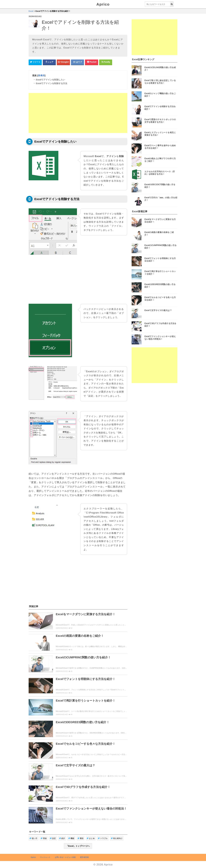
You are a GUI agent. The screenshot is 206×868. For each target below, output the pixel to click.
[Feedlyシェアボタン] (106, 62)
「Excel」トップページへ (78, 846)
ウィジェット (45, 857)
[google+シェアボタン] (63, 62)
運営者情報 (84, 857)
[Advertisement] (78, 113)
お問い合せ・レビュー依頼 (65, 857)
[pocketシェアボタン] (92, 62)
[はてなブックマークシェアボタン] (78, 62)
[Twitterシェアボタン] (35, 62)
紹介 (62, 838)
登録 (44, 838)
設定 (53, 838)
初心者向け (117, 838)
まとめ (91, 838)
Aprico (103, 4)
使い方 (33, 838)
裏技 (81, 838)
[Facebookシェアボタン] (49, 62)
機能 (71, 838)
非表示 (41, 75)
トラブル (103, 838)
